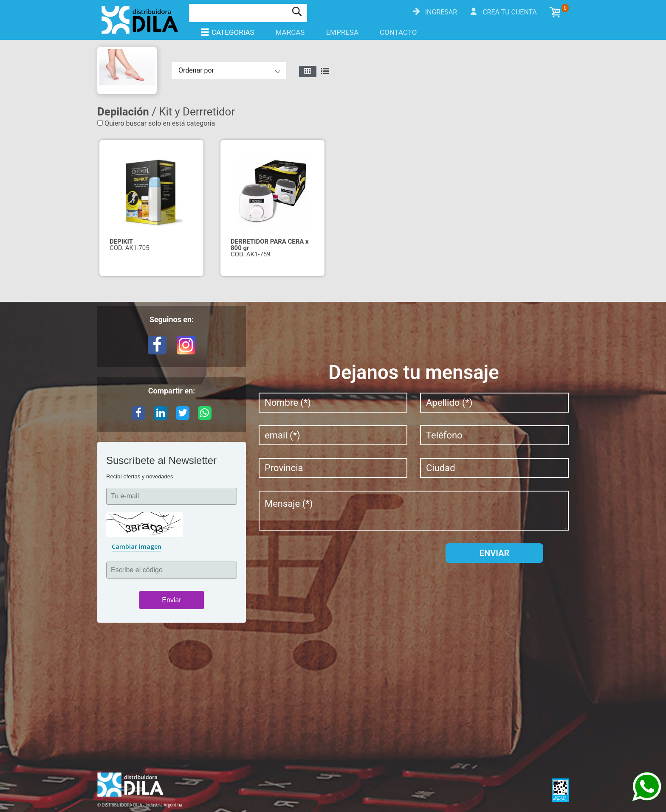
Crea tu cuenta (510, 12)
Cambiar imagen (137, 546)
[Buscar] (238, 12)
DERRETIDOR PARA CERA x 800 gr (270, 245)
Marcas (290, 32)
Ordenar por (196, 70)
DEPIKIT (121, 242)
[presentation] (323, 560)
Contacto (398, 32)
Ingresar (441, 12)
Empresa (342, 32)
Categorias (227, 32)
